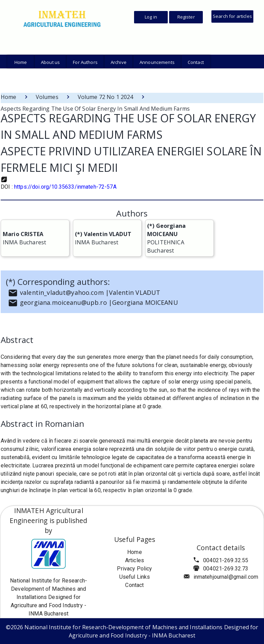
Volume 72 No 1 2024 (106, 97)
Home (9, 97)
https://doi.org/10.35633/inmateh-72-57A (65, 187)
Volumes (47, 97)
